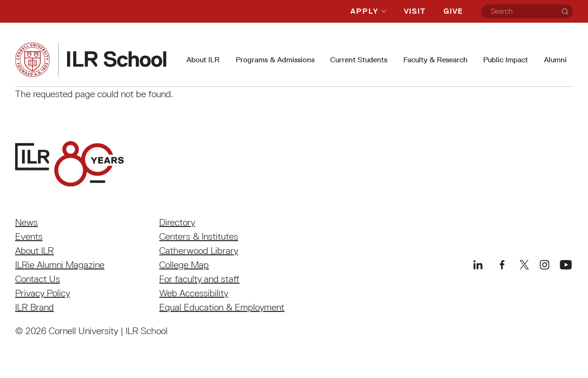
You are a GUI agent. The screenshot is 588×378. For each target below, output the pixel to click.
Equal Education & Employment (222, 307)
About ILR (203, 60)
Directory (177, 222)
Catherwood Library (199, 251)
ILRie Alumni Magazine (60, 265)
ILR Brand (34, 307)
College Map (184, 265)
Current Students (359, 60)
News (26, 222)
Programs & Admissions (275, 60)
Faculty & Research (435, 60)
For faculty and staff (199, 279)
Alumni (555, 60)
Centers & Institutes (199, 236)
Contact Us (38, 279)
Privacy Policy (43, 293)
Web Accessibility (194, 293)
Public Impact (506, 60)
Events (29, 236)
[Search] (565, 11)
